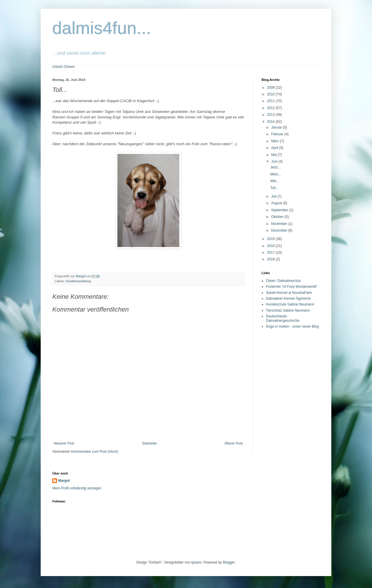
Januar (277, 127)
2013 (271, 115)
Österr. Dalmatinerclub (283, 281)
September (280, 210)
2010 (271, 94)
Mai (274, 155)
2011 (271, 101)
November (280, 224)
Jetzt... (275, 167)
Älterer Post (234, 443)
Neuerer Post (64, 443)
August (277, 203)
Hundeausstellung (78, 281)
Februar (278, 134)
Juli (274, 196)
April (275, 148)
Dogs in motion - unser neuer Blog (292, 326)
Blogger (229, 562)
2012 (271, 108)
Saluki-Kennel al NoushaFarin (289, 293)
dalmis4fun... (102, 28)
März (276, 141)
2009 (271, 88)
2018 (271, 259)
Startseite (150, 443)
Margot (64, 481)
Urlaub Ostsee (64, 67)
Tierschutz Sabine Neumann (288, 310)
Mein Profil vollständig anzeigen (77, 488)
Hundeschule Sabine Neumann (290, 304)
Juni (275, 161)
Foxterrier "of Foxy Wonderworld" (291, 287)
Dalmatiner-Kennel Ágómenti (288, 299)
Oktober (278, 217)
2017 (271, 253)
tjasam (196, 562)
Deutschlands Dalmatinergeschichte (283, 318)
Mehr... (276, 174)
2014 (271, 122)
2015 (271, 239)
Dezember (280, 230)
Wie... (275, 181)
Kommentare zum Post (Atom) (95, 452)
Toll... (274, 188)
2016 (271, 246)
